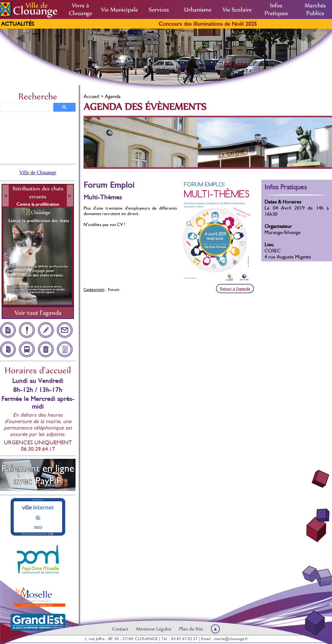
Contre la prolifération (38, 204)
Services (159, 10)
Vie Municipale (119, 10)
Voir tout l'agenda (38, 313)
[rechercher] (24, 107)
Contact (120, 629)
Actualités (18, 24)
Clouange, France (38, 137)
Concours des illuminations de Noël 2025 (214, 24)
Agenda (113, 96)
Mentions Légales (154, 629)
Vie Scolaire (237, 10)
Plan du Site (191, 629)
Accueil (91, 96)
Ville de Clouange (38, 172)
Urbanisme (198, 10)
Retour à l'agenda (235, 289)
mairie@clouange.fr (231, 639)
